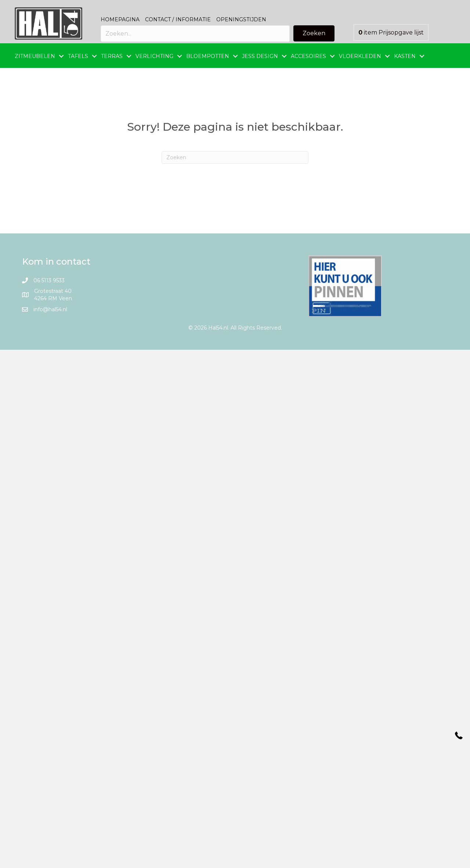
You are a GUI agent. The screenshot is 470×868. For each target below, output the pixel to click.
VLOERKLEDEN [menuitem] (360, 56)
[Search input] (195, 34)
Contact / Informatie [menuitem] (178, 19)
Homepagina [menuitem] (120, 19)
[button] (314, 33)
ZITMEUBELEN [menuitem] (35, 56)
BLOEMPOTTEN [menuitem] (208, 56)
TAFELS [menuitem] (78, 56)
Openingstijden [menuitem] (241, 19)
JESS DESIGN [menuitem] (260, 56)
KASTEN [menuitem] (405, 56)
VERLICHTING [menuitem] (154, 56)
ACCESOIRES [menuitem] (308, 56)
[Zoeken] (235, 157)
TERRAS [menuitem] (112, 56)
